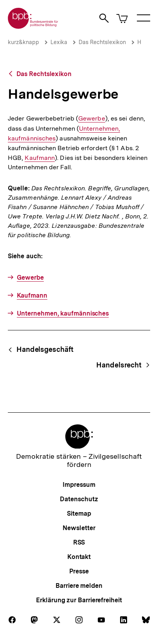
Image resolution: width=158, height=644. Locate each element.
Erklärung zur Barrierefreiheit (79, 600)
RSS (79, 542)
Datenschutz (79, 499)
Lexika (59, 42)
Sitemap (79, 514)
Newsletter (79, 528)
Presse (79, 571)
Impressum (79, 485)
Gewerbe (92, 119)
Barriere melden (79, 586)
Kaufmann (40, 158)
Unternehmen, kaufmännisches (63, 313)
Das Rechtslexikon (102, 42)
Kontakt (79, 557)
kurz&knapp (23, 42)
